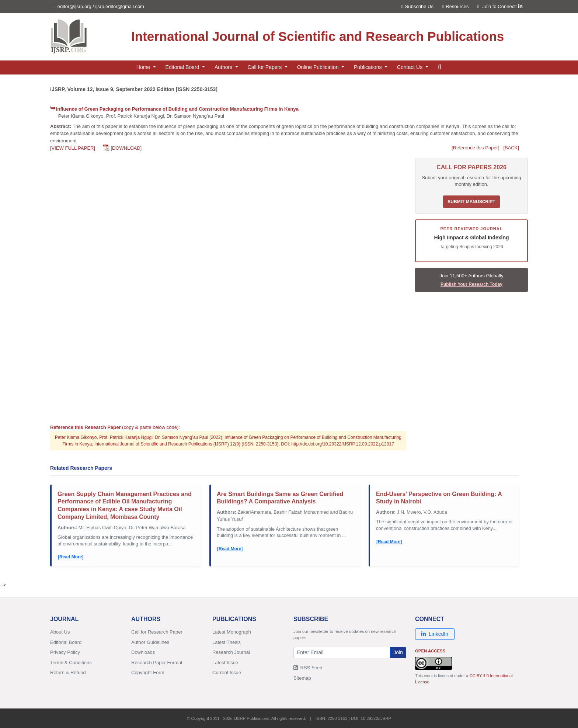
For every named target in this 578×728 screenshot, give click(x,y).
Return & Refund (68, 672)
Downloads (143, 652)
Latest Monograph (232, 632)
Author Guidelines (150, 642)
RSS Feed (308, 668)
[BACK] (511, 148)
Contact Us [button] (410, 67)
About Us (60, 632)
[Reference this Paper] (475, 148)
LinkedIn (435, 634)
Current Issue (227, 672)
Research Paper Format (157, 663)
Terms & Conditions (71, 663)
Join (398, 652)
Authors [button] (224, 67)
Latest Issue (225, 663)
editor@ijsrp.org (74, 6)
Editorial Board (66, 642)
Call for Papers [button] (265, 67)
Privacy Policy (65, 652)
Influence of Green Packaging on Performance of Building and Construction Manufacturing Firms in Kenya (177, 109)
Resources (456, 6)
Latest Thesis (227, 642)
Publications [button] (368, 67)
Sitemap (302, 678)
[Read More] (71, 557)
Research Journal (231, 652)
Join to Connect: (502, 6)
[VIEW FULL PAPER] (73, 148)
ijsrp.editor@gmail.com (120, 6)
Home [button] (144, 67)
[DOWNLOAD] (126, 148)
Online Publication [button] (319, 67)
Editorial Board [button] (183, 67)
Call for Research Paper (157, 632)
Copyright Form (148, 672)
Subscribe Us (417, 6)
